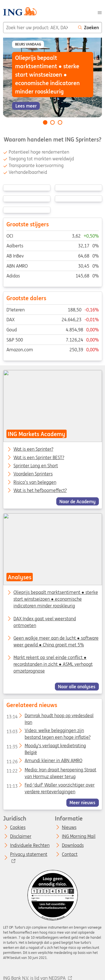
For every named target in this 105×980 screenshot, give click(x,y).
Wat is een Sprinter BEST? (39, 457)
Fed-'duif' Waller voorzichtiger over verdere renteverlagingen (50, 786)
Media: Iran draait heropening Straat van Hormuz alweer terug (51, 771)
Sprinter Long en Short (36, 466)
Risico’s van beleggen (35, 482)
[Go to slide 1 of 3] (45, 122)
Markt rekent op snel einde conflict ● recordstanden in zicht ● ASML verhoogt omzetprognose (53, 664)
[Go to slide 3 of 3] (60, 122)
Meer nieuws (82, 803)
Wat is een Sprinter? (33, 449)
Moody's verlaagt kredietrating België (46, 747)
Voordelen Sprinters (33, 474)
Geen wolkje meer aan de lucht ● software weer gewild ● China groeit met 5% (56, 641)
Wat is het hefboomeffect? (40, 491)
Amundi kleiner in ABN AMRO (44, 762)
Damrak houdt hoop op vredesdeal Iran (50, 717)
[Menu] (100, 12)
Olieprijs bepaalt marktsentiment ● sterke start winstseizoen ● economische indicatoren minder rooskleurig (56, 599)
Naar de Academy (77, 501)
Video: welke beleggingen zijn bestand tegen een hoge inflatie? (48, 731)
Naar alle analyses (77, 687)
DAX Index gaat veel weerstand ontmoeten (45, 622)
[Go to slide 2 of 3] (53, 122)
